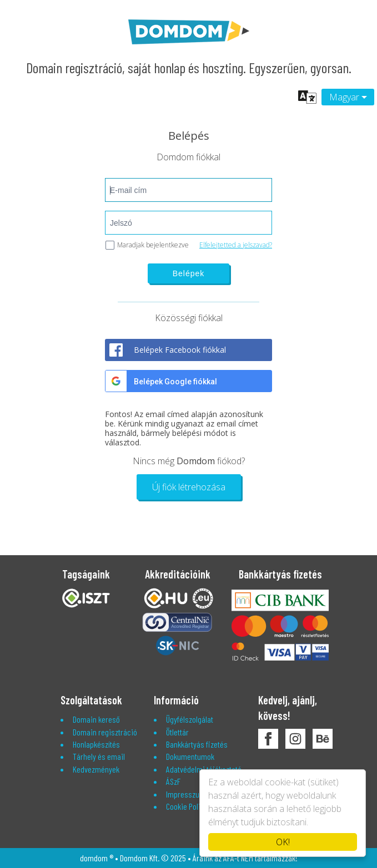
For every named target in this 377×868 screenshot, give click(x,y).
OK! (283, 842)
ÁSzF (173, 781)
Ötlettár (177, 732)
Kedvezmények (96, 769)
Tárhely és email (99, 756)
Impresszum (186, 794)
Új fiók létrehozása (189, 487)
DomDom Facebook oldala (268, 739)
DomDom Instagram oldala (295, 739)
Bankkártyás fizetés (197, 744)
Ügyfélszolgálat (190, 719)
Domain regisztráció (105, 732)
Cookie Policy (187, 806)
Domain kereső (96, 719)
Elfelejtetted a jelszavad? (236, 245)
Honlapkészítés (96, 744)
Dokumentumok (190, 756)
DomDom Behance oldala (323, 739)
